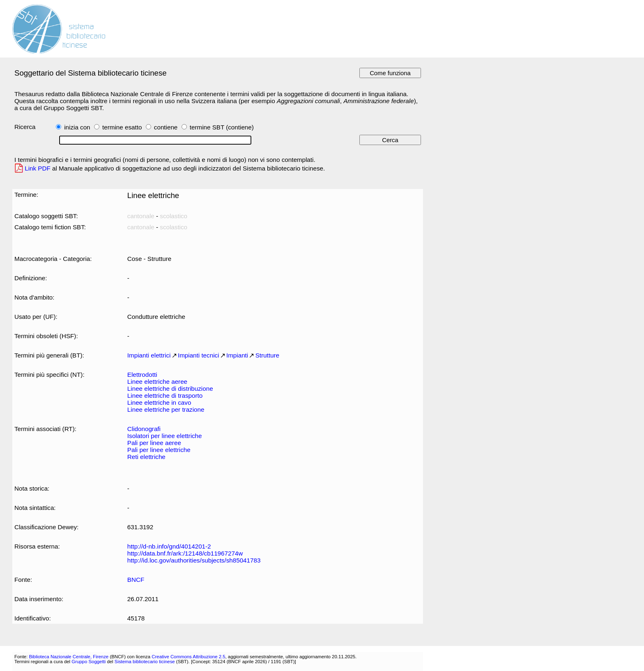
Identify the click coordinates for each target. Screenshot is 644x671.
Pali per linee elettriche (159, 450)
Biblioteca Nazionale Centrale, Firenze (69, 657)
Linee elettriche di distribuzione (170, 389)
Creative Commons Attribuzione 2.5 (188, 657)
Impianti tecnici (199, 355)
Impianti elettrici (149, 355)
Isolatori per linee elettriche (165, 436)
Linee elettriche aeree (157, 382)
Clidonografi (144, 429)
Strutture (267, 355)
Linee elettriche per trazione (166, 409)
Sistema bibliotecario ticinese (145, 662)
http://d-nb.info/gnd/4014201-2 (169, 546)
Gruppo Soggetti (89, 662)
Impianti (237, 355)
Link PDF (38, 168)
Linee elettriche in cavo (159, 402)
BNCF (136, 580)
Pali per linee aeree (154, 443)
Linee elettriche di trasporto (165, 395)
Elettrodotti (142, 375)
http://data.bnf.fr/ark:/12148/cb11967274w (185, 553)
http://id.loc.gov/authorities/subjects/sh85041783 (194, 560)
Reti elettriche (146, 457)
